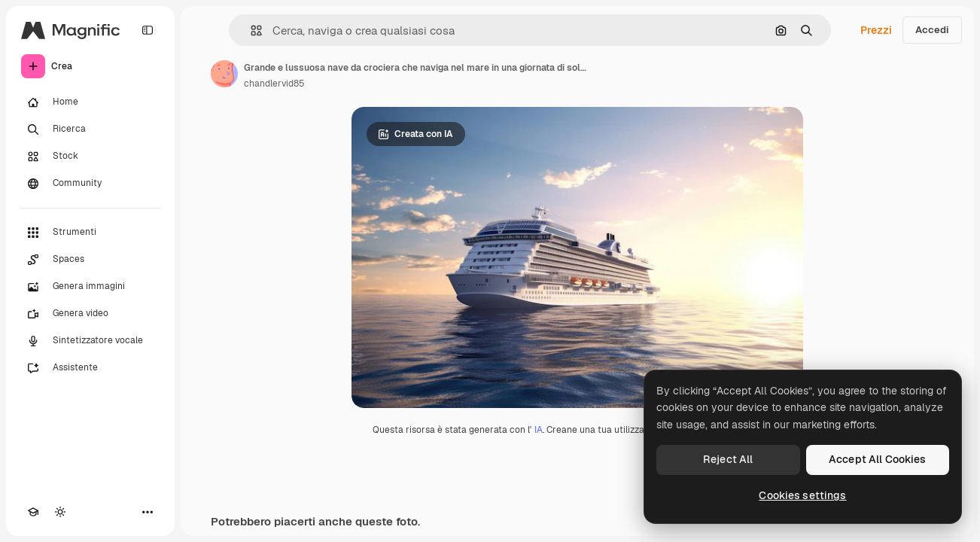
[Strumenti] (90, 233)
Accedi (932, 30)
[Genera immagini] (90, 287)
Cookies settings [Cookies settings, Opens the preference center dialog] (802, 495)
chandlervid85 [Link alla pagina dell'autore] (274, 84)
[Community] (90, 184)
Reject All (728, 459)
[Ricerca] (90, 129)
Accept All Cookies (878, 459)
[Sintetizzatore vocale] (90, 341)
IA (539, 430)
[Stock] (90, 157)
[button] (250, 30)
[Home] (90, 102)
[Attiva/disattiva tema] (60, 512)
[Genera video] (90, 314)
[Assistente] (90, 368)
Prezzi (876, 30)
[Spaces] (90, 260)
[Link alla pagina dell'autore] (224, 74)
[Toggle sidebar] (148, 30)
